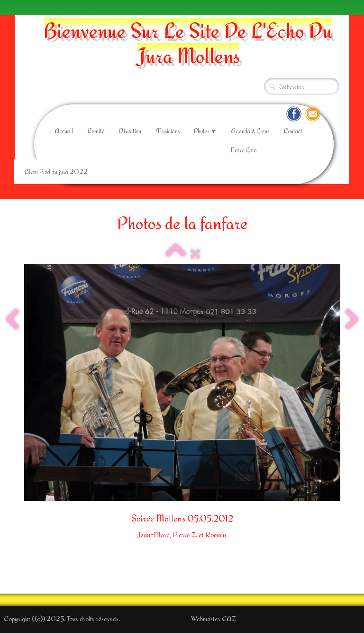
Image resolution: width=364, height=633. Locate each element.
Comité (96, 131)
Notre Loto (244, 150)
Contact (293, 131)
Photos (205, 131)
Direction (130, 131)
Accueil (64, 131)
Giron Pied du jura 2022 (56, 172)
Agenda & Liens (250, 131)
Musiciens (168, 131)
